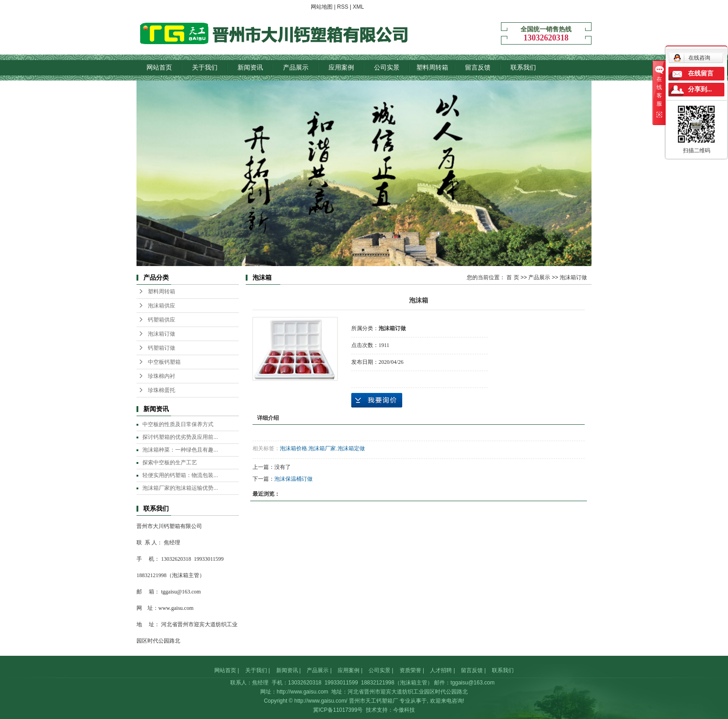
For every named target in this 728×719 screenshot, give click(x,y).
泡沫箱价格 (293, 448)
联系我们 (523, 67)
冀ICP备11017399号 (338, 710)
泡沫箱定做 (351, 448)
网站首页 (159, 67)
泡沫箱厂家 (322, 448)
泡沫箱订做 (162, 334)
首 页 (513, 277)
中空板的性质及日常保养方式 (178, 424)
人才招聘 (441, 670)
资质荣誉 (410, 670)
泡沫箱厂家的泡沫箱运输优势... (180, 488)
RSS (343, 7)
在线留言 (701, 73)
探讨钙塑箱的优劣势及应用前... (180, 437)
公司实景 (387, 67)
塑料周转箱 (432, 67)
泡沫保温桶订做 (293, 479)
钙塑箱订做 (162, 348)
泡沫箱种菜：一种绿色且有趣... (180, 450)
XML (358, 7)
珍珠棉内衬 (162, 376)
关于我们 (205, 67)
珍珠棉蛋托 (162, 390)
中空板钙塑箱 (164, 362)
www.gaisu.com (176, 608)
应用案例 (341, 67)
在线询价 (377, 400)
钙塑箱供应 (162, 320)
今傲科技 (404, 710)
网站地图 (322, 7)
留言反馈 (478, 67)
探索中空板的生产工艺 (170, 463)
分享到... (700, 89)
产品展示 (296, 67)
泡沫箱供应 (162, 306)
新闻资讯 (250, 67)
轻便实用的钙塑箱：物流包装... (180, 475)
